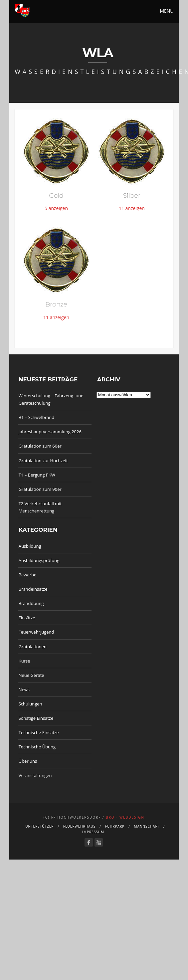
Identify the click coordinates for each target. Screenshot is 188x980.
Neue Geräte (31, 675)
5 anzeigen (56, 208)
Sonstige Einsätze (36, 718)
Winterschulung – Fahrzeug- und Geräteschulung (51, 399)
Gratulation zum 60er (40, 446)
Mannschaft (147, 826)
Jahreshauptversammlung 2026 (50, 432)
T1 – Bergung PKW (37, 475)
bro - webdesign (125, 817)
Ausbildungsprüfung (39, 560)
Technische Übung (37, 747)
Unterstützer (39, 826)
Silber (132, 196)
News (24, 689)
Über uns (28, 761)
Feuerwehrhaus (80, 826)
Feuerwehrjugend (36, 632)
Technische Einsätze (39, 732)
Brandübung (31, 603)
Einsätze (27, 618)
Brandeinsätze (33, 589)
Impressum (93, 832)
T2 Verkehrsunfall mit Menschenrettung (40, 507)
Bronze (56, 304)
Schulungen (30, 704)
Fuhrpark (115, 826)
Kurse (24, 661)
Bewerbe (28, 575)
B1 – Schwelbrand (37, 417)
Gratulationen (33, 647)
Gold (56, 196)
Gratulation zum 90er (40, 489)
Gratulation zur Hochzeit (43, 461)
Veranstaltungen (35, 775)
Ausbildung (30, 546)
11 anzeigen (132, 208)
